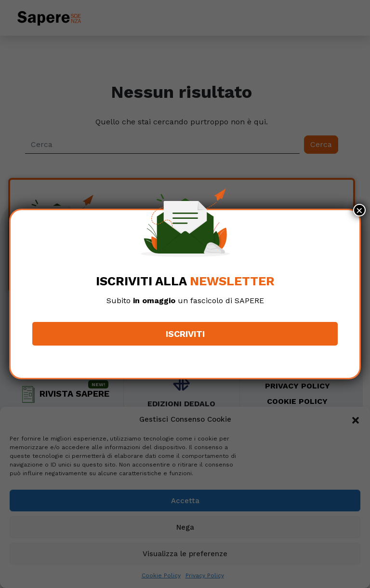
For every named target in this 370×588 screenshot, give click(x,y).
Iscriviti (185, 334)
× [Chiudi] (359, 210)
